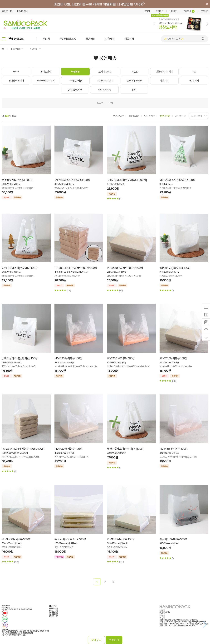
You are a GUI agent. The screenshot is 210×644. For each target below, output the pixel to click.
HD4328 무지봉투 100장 (68, 358)
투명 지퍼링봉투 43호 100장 (70, 539)
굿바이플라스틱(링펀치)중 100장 (20, 358)
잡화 (134, 90)
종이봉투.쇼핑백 (135, 81)
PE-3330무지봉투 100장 (16, 539)
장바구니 (189, 11)
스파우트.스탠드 (105, 81)
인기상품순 (119, 116)
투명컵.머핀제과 (16, 81)
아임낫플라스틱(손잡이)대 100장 (20, 268)
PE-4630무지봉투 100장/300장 (125, 268)
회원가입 (160, 11)
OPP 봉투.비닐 (75, 90)
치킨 (194, 72)
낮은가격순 (149, 116)
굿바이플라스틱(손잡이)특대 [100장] (127, 180)
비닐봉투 (34, 49)
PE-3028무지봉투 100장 (121, 539)
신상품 (46, 39)
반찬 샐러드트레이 (164, 72)
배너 (105, 4)
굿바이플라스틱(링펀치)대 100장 (72, 180)
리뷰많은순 (180, 116)
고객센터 (205, 11)
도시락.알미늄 (105, 72)
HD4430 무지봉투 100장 (173, 449)
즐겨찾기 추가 (7, 11)
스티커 (16, 72)
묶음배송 (90, 39)
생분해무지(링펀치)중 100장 (175, 268)
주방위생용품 (104, 90)
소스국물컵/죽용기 (46, 81)
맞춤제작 (110, 39)
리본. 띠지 (164, 81)
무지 (111, 103)
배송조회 (173, 11)
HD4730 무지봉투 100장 (68, 449)
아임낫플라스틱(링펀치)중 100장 (177, 180)
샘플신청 (129, 39)
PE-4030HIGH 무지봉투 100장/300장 (76, 268)
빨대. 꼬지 (194, 81)
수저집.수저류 (75, 81)
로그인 (147, 11)
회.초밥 (135, 72)
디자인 (100, 103)
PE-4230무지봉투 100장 (173, 358)
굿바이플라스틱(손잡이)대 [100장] (126, 449)
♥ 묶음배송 (15, 49)
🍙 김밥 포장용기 (171, 39)
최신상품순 (134, 116)
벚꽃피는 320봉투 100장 (173, 539)
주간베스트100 (68, 39)
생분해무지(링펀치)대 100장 (17, 180)
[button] (154, 24)
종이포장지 (46, 72)
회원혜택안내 (22, 11)
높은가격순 (165, 116)
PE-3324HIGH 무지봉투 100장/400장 (23, 449)
